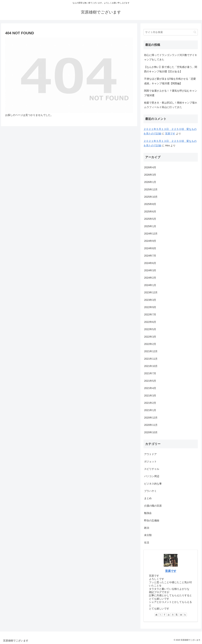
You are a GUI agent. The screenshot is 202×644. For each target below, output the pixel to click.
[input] (171, 32)
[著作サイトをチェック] (156, 615)
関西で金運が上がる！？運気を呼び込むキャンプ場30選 (171, 93)
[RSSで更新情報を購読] (185, 615)
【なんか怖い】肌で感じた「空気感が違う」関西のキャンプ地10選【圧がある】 (171, 69)
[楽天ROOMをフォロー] (177, 615)
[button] (195, 32)
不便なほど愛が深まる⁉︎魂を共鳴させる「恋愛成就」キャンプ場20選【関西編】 (170, 81)
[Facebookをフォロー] (165, 615)
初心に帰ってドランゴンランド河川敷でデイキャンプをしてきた (171, 57)
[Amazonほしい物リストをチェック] (173, 615)
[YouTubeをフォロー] (169, 615)
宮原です (170, 134)
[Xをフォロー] (160, 615)
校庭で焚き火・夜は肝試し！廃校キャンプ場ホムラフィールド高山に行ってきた (171, 105)
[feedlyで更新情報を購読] (181, 615)
